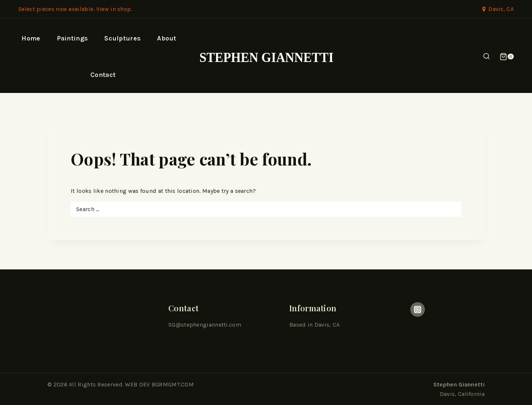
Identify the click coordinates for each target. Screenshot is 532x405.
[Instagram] (418, 309)
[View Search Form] (486, 57)
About (167, 38)
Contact (103, 75)
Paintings (73, 38)
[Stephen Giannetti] (266, 57)
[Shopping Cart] (507, 57)
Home (31, 38)
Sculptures (122, 38)
